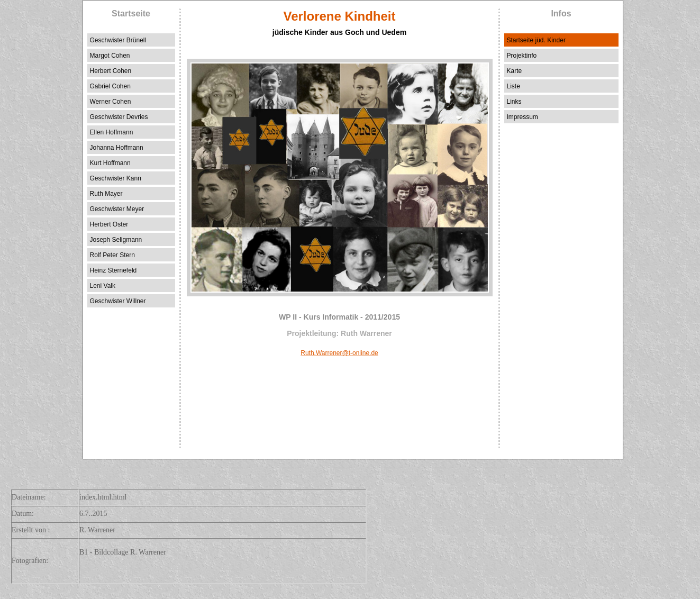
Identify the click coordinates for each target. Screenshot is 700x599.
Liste (513, 86)
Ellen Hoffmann (112, 132)
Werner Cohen (111, 102)
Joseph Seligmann (116, 240)
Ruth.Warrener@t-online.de (339, 353)
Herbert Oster (109, 224)
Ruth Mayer (106, 194)
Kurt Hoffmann (110, 163)
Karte (515, 71)
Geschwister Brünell (118, 40)
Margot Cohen (110, 56)
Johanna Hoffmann (117, 148)
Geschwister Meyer (117, 209)
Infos (561, 13)
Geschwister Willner (118, 301)
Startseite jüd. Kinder (536, 40)
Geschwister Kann (116, 178)
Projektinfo (522, 56)
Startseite (131, 13)
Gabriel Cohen (110, 86)
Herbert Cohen (111, 71)
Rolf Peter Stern (112, 255)
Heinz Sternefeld (113, 270)
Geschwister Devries (119, 117)
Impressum (522, 117)
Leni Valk (103, 286)
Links (514, 102)
